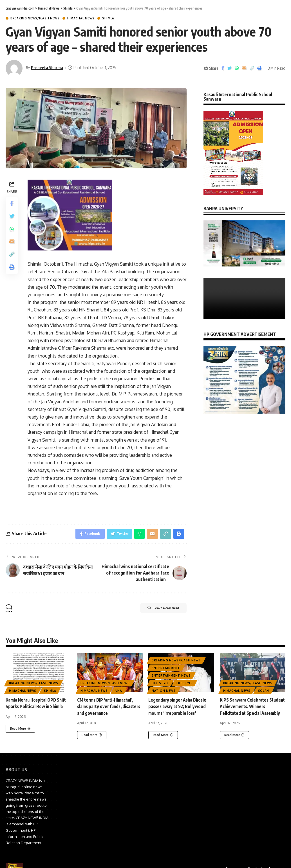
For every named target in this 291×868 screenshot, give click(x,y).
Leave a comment (158, 610)
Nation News (164, 692)
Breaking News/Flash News (35, 18)
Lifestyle (184, 684)
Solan (264, 692)
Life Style (160, 684)
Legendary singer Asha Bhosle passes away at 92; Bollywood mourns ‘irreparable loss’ (179, 707)
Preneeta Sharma (48, 67)
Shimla (108, 18)
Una (119, 692)
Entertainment (166, 669)
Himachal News (81, 18)
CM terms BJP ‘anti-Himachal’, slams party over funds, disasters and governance (107, 707)
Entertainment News (171, 677)
